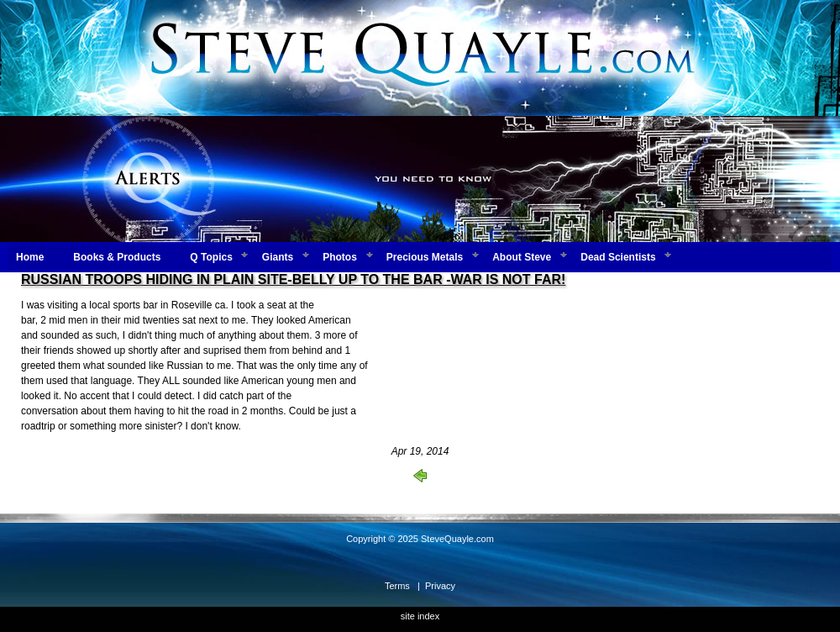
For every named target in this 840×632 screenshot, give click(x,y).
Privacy (440, 586)
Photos (340, 257)
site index (420, 616)
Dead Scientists (618, 257)
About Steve (522, 257)
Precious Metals (425, 257)
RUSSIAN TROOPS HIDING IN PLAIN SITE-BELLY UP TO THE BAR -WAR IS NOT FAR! (293, 279)
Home (30, 257)
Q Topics (211, 257)
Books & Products (117, 257)
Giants (278, 257)
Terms (397, 586)
